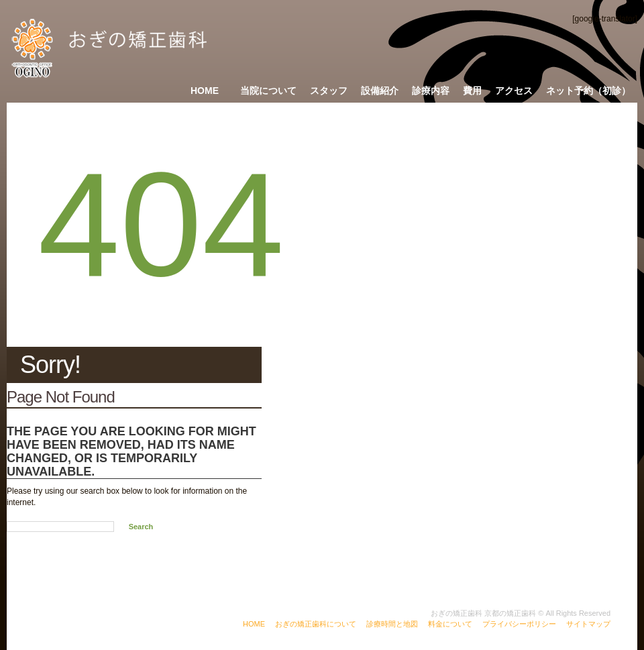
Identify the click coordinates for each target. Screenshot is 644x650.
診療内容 (431, 91)
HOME (254, 624)
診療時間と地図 (392, 624)
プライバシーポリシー (519, 624)
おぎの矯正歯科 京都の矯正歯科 (483, 613)
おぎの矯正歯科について (316, 624)
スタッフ (329, 91)
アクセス (514, 91)
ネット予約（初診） (588, 91)
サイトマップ (588, 624)
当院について (268, 91)
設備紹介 (380, 91)
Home (205, 91)
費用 (472, 91)
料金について (450, 624)
